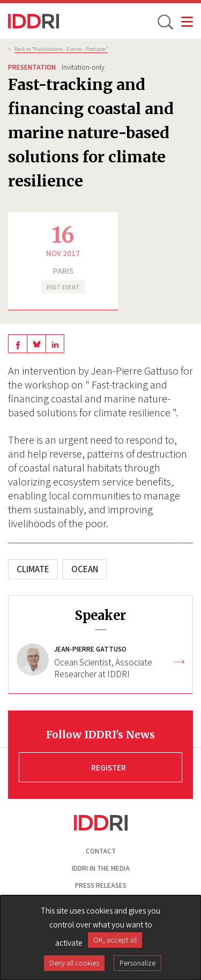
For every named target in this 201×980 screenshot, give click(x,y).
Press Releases (101, 885)
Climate (33, 569)
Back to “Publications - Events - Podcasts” (61, 49)
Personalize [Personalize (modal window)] (137, 963)
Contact (101, 851)
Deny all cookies (74, 963)
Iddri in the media (101, 868)
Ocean (85, 569)
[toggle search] (165, 21)
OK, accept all (115, 940)
